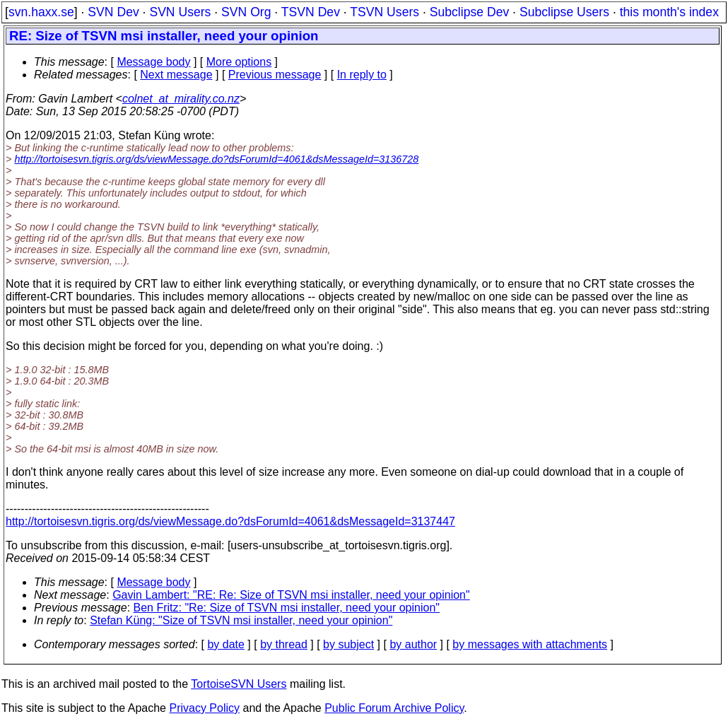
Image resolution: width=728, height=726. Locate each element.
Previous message (275, 75)
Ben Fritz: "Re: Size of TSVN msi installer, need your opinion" (287, 608)
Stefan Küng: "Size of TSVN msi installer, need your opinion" (241, 620)
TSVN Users (384, 12)
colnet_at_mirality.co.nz (181, 99)
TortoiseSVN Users (239, 684)
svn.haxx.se (41, 12)
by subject (348, 644)
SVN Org (246, 12)
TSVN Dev (311, 12)
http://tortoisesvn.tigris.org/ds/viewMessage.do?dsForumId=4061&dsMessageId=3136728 (216, 159)
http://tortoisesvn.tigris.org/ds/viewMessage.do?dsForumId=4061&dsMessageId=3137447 (230, 521)
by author (413, 644)
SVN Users (180, 12)
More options (239, 62)
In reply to (362, 75)
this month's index (669, 12)
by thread (284, 644)
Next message (176, 75)
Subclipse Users (564, 12)
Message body (153, 62)
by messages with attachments (530, 644)
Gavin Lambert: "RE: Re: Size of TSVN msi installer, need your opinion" (291, 595)
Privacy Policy (204, 708)
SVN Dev (113, 12)
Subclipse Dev (469, 12)
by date (225, 644)
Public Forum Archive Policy (394, 708)
